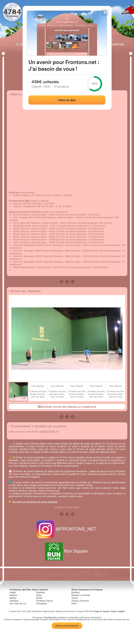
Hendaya (14, 601)
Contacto (80, 611)
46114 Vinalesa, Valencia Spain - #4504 (34, 215)
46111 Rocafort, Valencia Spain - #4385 (34, 242)
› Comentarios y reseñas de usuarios (38, 426)
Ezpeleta (40, 592)
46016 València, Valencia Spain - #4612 (34, 231)
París (74, 604)
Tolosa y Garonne (80, 601)
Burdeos (76, 592)
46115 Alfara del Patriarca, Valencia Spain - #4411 (40, 223)
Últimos (22, 44)
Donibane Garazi (44, 601)
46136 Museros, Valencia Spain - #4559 (34, 240)
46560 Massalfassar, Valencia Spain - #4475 (37, 267)
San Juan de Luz (18, 604)
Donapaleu (42, 604)
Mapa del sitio (49, 611)
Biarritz (13, 598)
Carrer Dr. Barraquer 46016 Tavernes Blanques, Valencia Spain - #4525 (51, 251)
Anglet (13, 592)
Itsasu (39, 595)
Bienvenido (37, 611)
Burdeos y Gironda (81, 595)
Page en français (102, 611)
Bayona (13, 595)
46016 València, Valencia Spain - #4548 (34, 228)
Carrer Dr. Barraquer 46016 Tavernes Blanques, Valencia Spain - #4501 (51, 262)
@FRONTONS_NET (67, 529)
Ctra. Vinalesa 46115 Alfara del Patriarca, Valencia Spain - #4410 (48, 217)
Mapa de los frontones (65, 611)
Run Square (67, 551)
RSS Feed (89, 611)
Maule (39, 598)
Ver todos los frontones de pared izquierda (35, 502)
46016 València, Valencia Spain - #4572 (34, 234)
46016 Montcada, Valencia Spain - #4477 (35, 226)
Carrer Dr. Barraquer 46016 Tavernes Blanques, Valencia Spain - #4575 (51, 256)
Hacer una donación (67, 626)
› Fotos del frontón (25, 291)
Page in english (118, 611)
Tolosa (75, 598)
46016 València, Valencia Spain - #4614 (34, 237)
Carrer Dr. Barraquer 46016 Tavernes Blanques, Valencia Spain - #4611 (51, 245)
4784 (12, 12)
